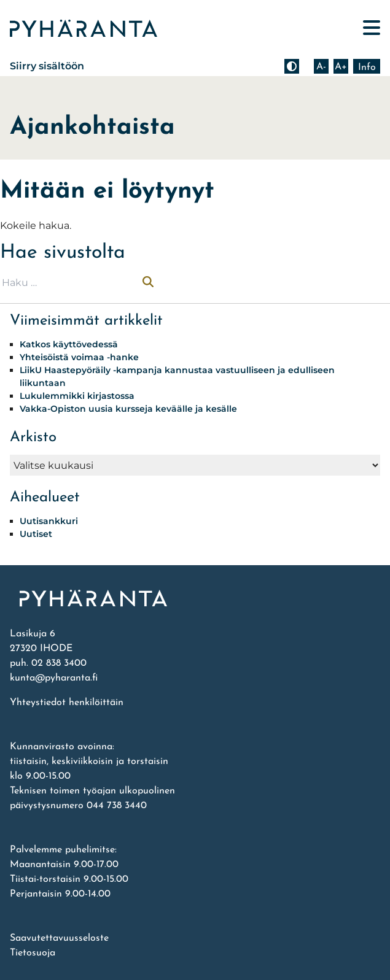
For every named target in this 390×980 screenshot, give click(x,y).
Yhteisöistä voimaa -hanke (79, 357)
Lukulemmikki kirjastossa (77, 396)
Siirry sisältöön (47, 66)
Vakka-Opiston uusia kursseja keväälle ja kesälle (128, 409)
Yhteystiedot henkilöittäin (67, 703)
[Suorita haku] (148, 283)
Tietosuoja (33, 953)
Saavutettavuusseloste (59, 938)
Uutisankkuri (49, 521)
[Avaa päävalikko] (372, 28)
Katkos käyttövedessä (69, 344)
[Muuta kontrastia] (292, 66)
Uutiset (36, 534)
